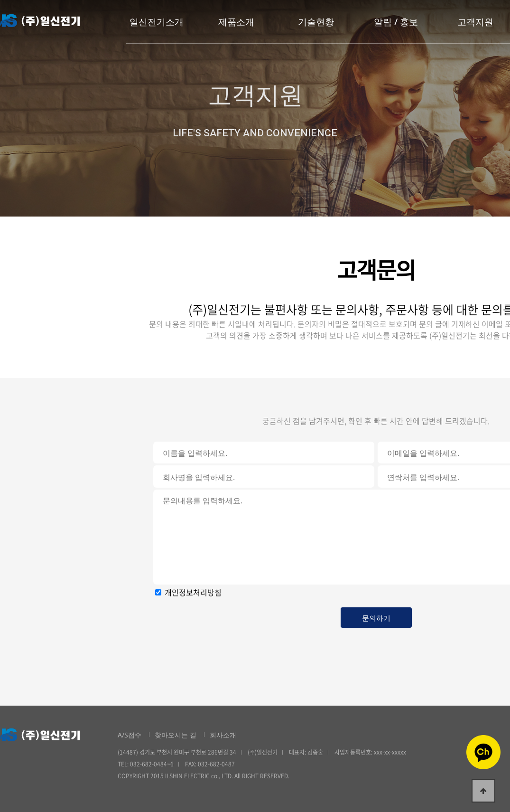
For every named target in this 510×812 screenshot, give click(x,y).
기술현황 (316, 22)
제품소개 (236, 22)
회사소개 (223, 735)
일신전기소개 (157, 22)
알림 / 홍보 (396, 22)
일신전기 (40, 21)
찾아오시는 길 (176, 735)
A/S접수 (130, 735)
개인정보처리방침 (193, 592)
